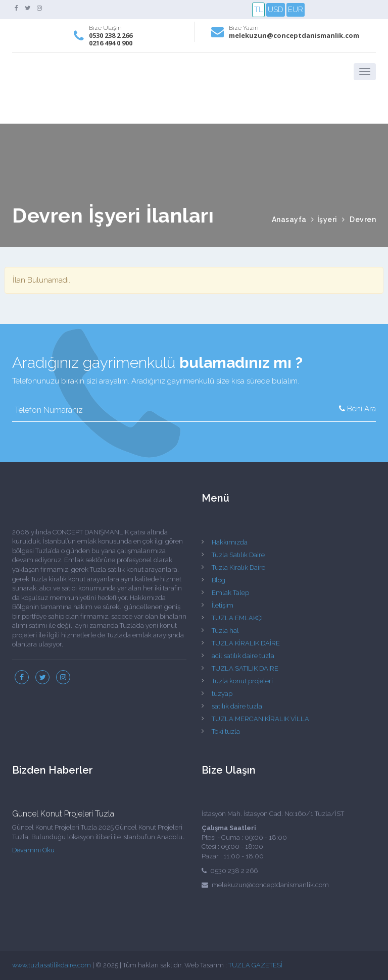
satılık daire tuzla (237, 706)
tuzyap (222, 694)
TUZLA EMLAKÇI (237, 618)
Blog (219, 580)
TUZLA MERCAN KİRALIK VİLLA (260, 719)
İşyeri (327, 220)
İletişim (223, 605)
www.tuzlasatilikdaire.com (52, 965)
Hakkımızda (230, 542)
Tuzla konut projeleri (242, 681)
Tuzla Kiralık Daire (238, 567)
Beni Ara (357, 409)
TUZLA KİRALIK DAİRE (246, 643)
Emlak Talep (230, 593)
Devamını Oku (33, 850)
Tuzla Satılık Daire (238, 555)
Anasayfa (289, 220)
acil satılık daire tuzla (243, 656)
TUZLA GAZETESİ (255, 965)
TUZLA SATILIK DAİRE (245, 668)
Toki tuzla (226, 731)
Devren (363, 220)
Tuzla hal (225, 631)
